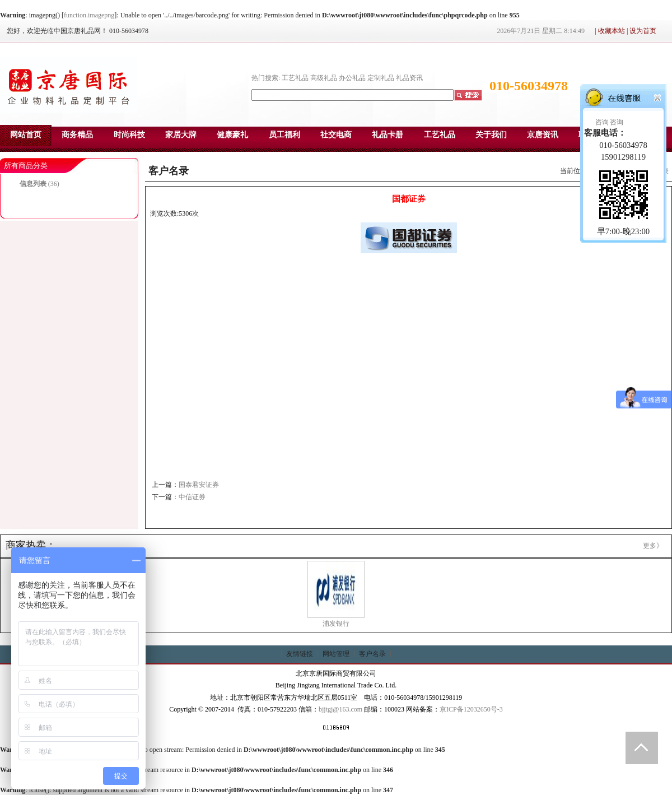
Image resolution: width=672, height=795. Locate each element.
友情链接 (300, 654)
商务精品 (77, 135)
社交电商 (336, 135)
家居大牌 (181, 135)
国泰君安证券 (199, 485)
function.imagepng (89, 15)
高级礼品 (324, 78)
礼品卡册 (388, 135)
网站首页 (26, 135)
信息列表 (33, 184)
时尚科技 (129, 135)
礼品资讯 (409, 78)
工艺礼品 (295, 78)
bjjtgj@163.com (340, 709)
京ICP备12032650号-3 (471, 709)
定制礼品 (381, 78)
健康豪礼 (232, 135)
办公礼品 (352, 78)
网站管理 (336, 654)
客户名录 (372, 654)
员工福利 (284, 135)
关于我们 (491, 135)
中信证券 (192, 497)
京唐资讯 (543, 135)
